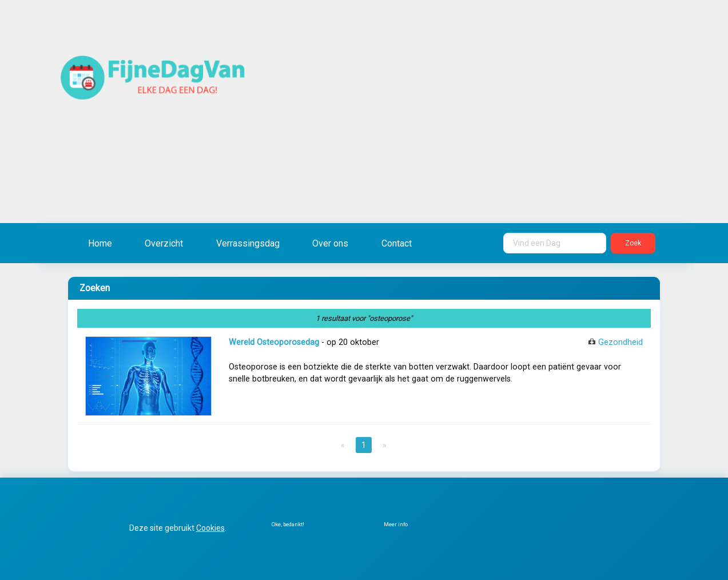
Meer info (396, 524)
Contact (397, 243)
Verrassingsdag (248, 243)
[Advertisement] (494, 132)
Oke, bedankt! (288, 524)
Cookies (210, 528)
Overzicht (164, 243)
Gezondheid (620, 342)
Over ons (330, 243)
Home (100, 243)
